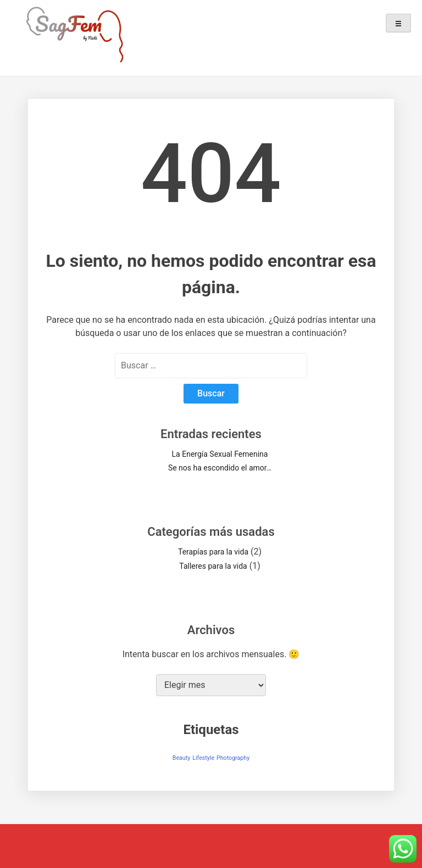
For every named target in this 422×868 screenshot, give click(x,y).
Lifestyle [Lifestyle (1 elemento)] (203, 758)
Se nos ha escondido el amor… (220, 468)
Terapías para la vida (213, 552)
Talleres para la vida (213, 566)
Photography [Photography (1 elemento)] (233, 758)
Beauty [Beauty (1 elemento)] (182, 758)
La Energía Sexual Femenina (220, 454)
